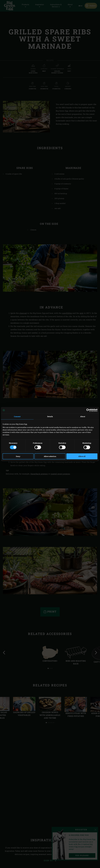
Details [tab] (50, 416)
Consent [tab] (17, 416)
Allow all (82, 456)
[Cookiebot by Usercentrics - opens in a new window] (87, 410)
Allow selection (50, 456)
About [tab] (83, 416)
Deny (18, 456)
